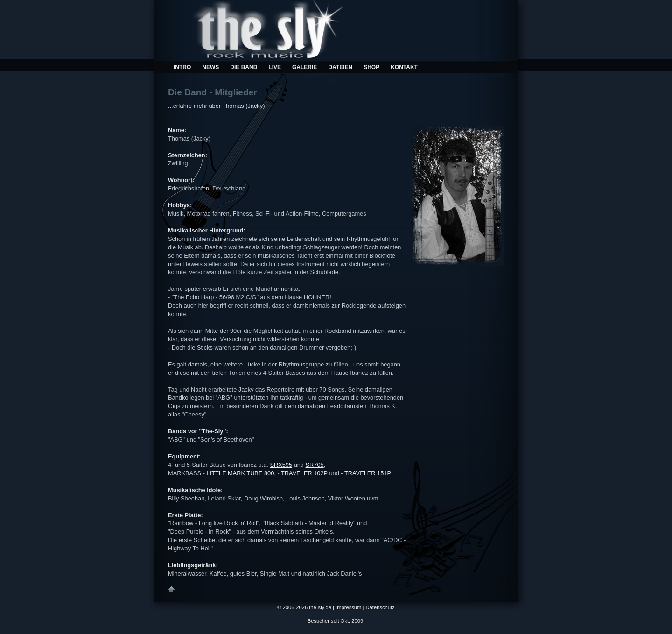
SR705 (315, 465)
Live (275, 67)
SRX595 (281, 465)
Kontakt (404, 67)
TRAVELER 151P (368, 473)
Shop (371, 67)
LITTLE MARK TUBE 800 (241, 473)
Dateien (340, 67)
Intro (182, 67)
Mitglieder (236, 92)
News (210, 67)
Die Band (244, 67)
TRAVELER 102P (304, 473)
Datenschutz (380, 607)
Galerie (304, 67)
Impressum (348, 607)
